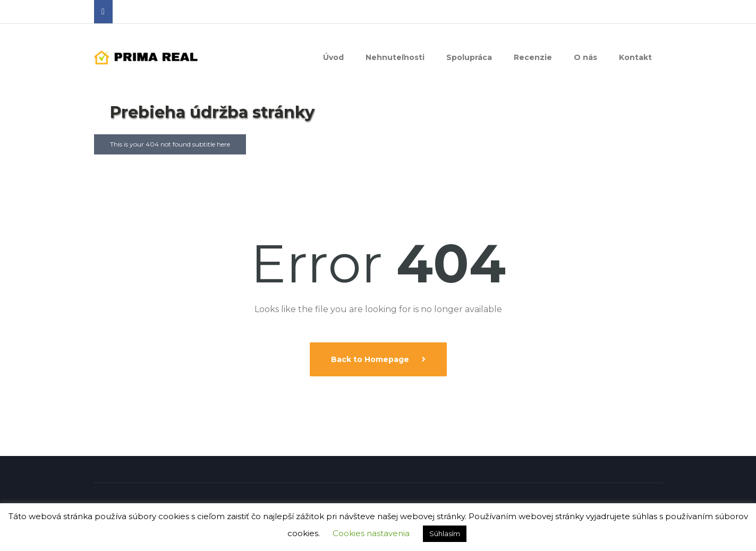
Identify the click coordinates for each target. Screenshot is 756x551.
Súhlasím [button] (445, 533)
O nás (585, 57)
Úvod (333, 57)
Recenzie (533, 57)
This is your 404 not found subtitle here (170, 144)
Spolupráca (469, 57)
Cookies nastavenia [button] (371, 533)
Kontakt (635, 57)
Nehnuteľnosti (395, 57)
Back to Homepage (371, 359)
